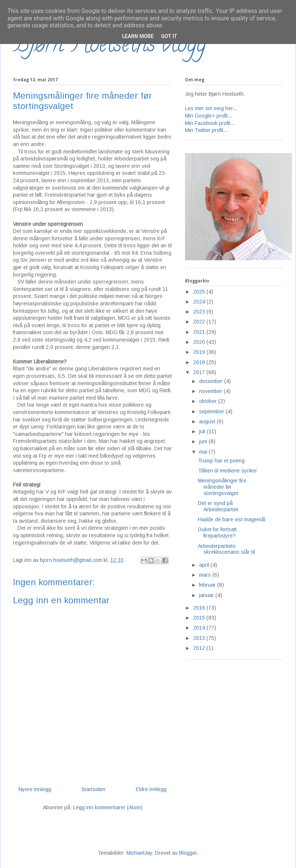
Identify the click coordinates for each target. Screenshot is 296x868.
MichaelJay (139, 853)
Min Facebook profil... (210, 123)
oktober (209, 401)
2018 (200, 362)
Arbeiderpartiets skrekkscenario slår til (226, 549)
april (205, 565)
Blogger (188, 853)
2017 (200, 372)
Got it (169, 36)
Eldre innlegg (151, 789)
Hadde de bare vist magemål (232, 519)
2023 (200, 312)
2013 (200, 638)
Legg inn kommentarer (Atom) (108, 807)
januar (207, 595)
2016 (200, 608)
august (208, 421)
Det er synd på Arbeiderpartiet (218, 506)
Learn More (138, 36)
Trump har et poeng (221, 461)
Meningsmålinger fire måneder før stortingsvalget (222, 487)
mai (204, 452)
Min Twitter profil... (206, 130)
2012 (200, 648)
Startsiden (93, 789)
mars (206, 575)
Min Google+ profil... (208, 116)
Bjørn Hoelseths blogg (110, 47)
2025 (200, 292)
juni (204, 441)
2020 (200, 342)
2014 (200, 628)
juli (203, 431)
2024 (200, 302)
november (211, 391)
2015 (200, 618)
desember (212, 381)
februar (208, 585)
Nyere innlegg (35, 789)
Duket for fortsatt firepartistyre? (217, 533)
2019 (200, 352)
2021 (200, 332)
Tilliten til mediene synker (228, 471)
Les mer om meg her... (211, 108)
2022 (200, 322)
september (212, 411)
